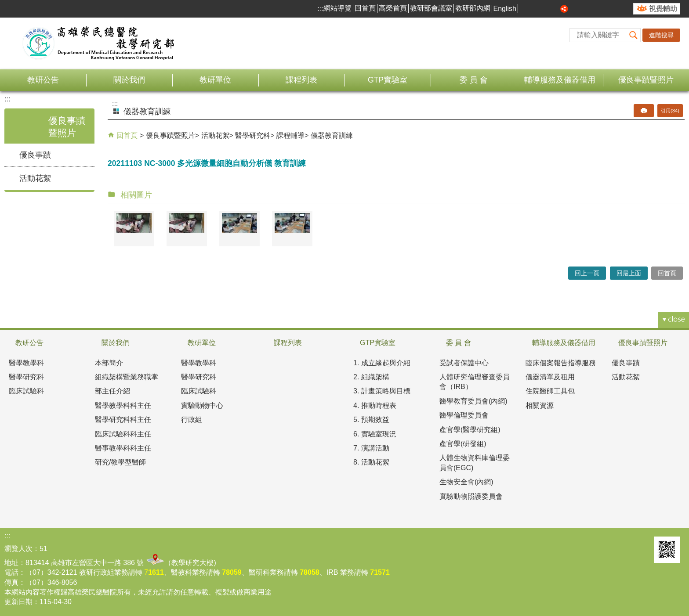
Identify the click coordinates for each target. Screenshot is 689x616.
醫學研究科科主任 (123, 420)
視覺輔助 (663, 9)
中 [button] (545, 9)
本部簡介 (109, 363)
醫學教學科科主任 (123, 405)
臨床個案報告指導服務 (561, 363)
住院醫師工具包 (550, 391)
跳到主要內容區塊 (5, 5)
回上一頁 (587, 273)
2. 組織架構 (371, 377)
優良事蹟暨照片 (646, 80)
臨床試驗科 (26, 391)
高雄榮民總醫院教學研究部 (99, 43)
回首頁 (365, 8)
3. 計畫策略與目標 (382, 391)
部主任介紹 (112, 391)
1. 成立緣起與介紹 (382, 363)
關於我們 (129, 80)
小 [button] (535, 9)
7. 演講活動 (371, 448)
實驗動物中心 (202, 405)
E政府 (641, 546)
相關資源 (540, 405)
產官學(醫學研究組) (470, 430)
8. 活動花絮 (371, 462)
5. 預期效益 (371, 420)
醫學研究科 (253, 135)
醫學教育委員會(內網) (473, 401)
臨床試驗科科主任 (123, 434)
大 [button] (555, 9)
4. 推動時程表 (375, 405)
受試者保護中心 (464, 363)
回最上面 (629, 273)
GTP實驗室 (388, 80)
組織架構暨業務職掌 (127, 377)
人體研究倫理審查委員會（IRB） (475, 382)
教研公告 (43, 80)
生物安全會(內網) (466, 482)
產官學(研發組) (463, 444)
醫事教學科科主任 (123, 448)
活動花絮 (35, 178)
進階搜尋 (661, 35)
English (505, 9)
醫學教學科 (26, 363)
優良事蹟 (35, 155)
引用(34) (670, 111)
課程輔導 (290, 135)
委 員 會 (474, 80)
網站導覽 (337, 8)
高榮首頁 (393, 8)
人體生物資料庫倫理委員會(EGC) (475, 463)
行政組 (192, 420)
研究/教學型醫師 (120, 462)
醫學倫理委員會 (464, 415)
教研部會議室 (431, 8)
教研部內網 (473, 8)
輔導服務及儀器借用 (560, 80)
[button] (634, 35)
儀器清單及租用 (550, 377)
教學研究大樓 (192, 563)
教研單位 (215, 80)
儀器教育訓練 (332, 135)
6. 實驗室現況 (375, 434)
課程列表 (301, 80)
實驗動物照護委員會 (471, 496)
